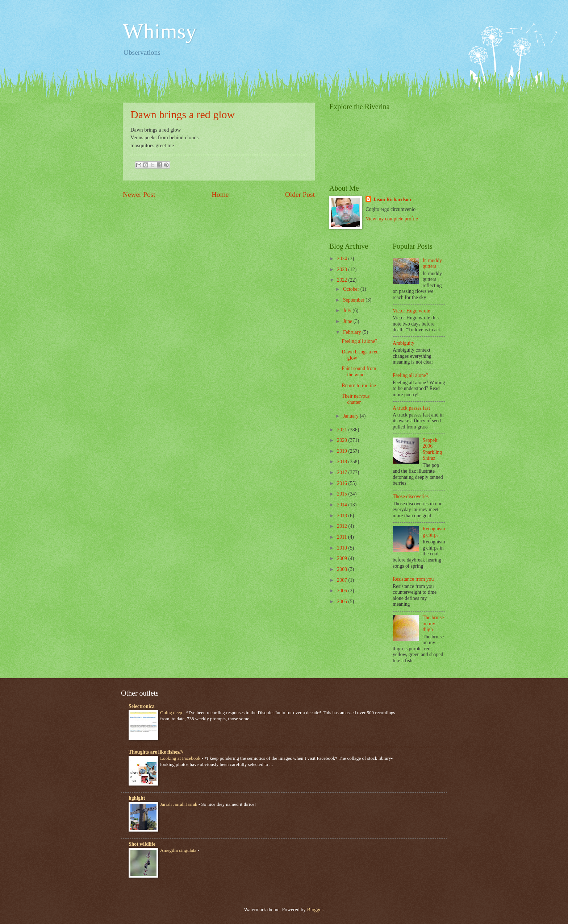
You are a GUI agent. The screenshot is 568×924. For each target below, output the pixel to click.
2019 (343, 451)
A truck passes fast (411, 408)
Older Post (300, 194)
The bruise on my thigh (433, 623)
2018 (343, 462)
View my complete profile (392, 219)
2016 (343, 483)
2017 (343, 473)
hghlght (137, 798)
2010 (343, 548)
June (348, 321)
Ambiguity (404, 343)
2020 (343, 440)
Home (220, 194)
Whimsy (160, 31)
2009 (343, 558)
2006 (343, 591)
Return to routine (359, 386)
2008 (343, 569)
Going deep (172, 712)
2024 (343, 259)
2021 (343, 430)
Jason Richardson (392, 200)
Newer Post (139, 194)
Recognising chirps (434, 532)
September (354, 300)
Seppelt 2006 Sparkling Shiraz (433, 449)
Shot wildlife (142, 844)
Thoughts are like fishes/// (156, 752)
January (351, 416)
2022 (343, 280)
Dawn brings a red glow (183, 114)
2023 (343, 270)
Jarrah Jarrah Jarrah (179, 804)
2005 (343, 602)
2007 (343, 580)
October (352, 289)
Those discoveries (411, 496)
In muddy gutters (432, 264)
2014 (343, 505)
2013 (343, 516)
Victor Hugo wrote (411, 311)
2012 (343, 526)
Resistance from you (413, 579)
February (353, 332)
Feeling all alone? (359, 341)
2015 (343, 494)
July (348, 310)
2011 (343, 537)
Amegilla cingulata (179, 850)
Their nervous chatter (356, 399)
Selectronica (142, 706)
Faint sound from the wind (359, 372)
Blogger (315, 910)
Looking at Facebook (181, 758)
